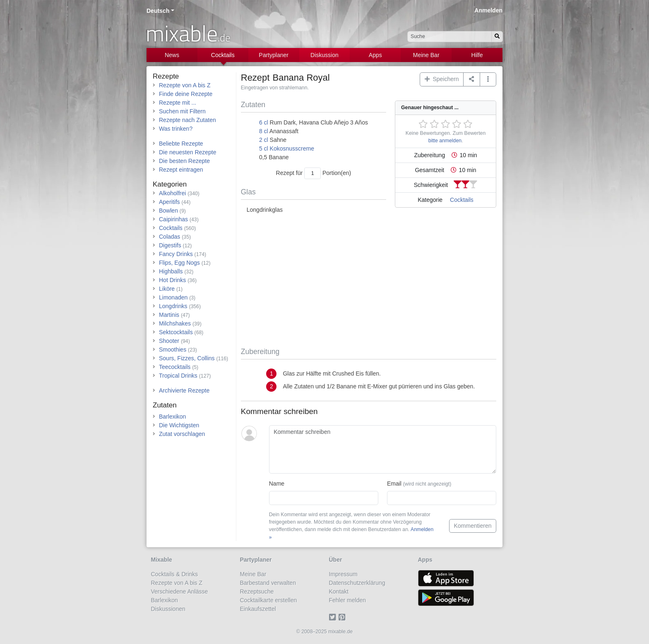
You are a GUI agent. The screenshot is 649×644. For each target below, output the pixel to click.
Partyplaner (274, 55)
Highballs (171, 271)
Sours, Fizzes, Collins (187, 358)
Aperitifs (169, 202)
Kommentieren (472, 526)
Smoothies (173, 350)
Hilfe (477, 55)
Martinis (169, 315)
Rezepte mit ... (178, 103)
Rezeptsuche (257, 591)
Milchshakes (175, 323)
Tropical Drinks (178, 376)
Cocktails (223, 55)
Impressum (343, 574)
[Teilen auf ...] (472, 79)
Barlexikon (172, 417)
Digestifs (170, 245)
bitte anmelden (445, 141)
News (172, 55)
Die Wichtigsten (179, 425)
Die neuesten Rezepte (188, 152)
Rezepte (166, 76)
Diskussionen (168, 609)
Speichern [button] (442, 79)
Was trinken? (176, 129)
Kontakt (339, 591)
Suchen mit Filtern (182, 111)
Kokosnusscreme (292, 148)
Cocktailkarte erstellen (269, 600)
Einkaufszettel (258, 609)
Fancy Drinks (176, 254)
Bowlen (168, 211)
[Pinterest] (343, 618)
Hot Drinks (172, 280)
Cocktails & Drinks (175, 574)
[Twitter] (334, 618)
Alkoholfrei (172, 193)
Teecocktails (175, 367)
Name (277, 484)
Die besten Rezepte (184, 161)
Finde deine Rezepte (186, 94)
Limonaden (173, 297)
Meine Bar (426, 55)
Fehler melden (348, 600)
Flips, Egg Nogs (179, 263)
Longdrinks (173, 306)
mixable (188, 33)
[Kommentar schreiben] (383, 450)
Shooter (169, 341)
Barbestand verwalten (268, 583)
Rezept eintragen (181, 170)
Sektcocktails (176, 332)
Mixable (162, 560)
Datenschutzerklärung (357, 583)
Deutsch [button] (158, 11)
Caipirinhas (173, 219)
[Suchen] (497, 37)
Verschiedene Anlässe (180, 591)
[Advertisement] (369, 281)
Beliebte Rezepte (181, 144)
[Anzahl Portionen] (312, 173)
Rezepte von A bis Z (185, 85)
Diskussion (324, 55)
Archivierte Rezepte (184, 390)
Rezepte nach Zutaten (187, 120)
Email (419, 484)
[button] (488, 79)
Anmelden (488, 10)
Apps (375, 55)
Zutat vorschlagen (182, 434)
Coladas (169, 237)
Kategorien (170, 184)
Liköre (167, 289)
